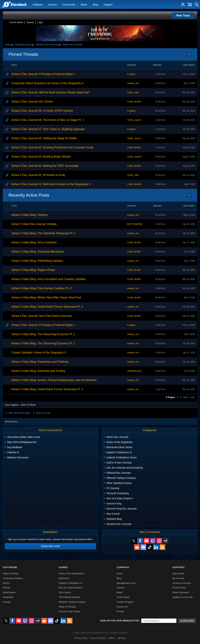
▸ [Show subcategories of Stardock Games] (33, 45)
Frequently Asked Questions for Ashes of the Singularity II (47, 83)
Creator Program (125, 602)
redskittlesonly (134, 371)
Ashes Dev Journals (72, 45)
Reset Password (181, 592)
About (120, 573)
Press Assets (123, 597)
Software (38, 5)
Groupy (7, 602)
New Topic (183, 15)
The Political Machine (69, 597)
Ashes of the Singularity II (71, 573)
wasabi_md (133, 83)
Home (8, 45)
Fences (7, 588)
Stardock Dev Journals (47, 45)
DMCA (112, 638)
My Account (178, 578)
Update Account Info (183, 597)
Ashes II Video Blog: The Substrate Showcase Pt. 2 (43, 233)
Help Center (178, 573)
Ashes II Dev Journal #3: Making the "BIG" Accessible (45, 166)
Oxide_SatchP (134, 157)
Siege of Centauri (67, 607)
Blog (95, 5)
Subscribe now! (50, 546)
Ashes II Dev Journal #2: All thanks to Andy (38, 175)
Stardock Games (23, 45)
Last (192, 397)
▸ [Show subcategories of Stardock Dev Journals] (60, 45)
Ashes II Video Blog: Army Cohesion (34, 242)
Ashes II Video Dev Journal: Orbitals (34, 224)
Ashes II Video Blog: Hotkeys (30, 215)
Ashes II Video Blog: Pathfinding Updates (37, 261)
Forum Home (16, 22)
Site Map (122, 638)
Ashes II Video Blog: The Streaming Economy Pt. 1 (43, 343)
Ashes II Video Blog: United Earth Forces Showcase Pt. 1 (47, 389)
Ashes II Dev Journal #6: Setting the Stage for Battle (44, 138)
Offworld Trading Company (72, 602)
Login (40, 22)
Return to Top (43, 413)
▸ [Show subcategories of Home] (13, 45)
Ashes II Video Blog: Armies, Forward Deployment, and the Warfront (54, 380)
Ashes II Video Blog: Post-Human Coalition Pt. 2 (41, 288)
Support (108, 5)
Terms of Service (98, 638)
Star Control (65, 592)
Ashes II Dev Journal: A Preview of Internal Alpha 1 (43, 74)
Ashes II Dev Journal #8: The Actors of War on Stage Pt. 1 (48, 120)
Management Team (126, 583)
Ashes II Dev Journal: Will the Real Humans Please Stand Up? (51, 92)
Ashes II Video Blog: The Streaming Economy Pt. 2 (43, 334)
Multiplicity (8, 597)
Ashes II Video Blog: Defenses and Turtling (38, 371)
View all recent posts (19, 413)
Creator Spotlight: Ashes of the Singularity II (39, 353)
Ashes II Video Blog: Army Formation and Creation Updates (48, 279)
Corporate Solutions (13, 578)
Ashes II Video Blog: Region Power (33, 270)
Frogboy (131, 74)
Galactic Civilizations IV (70, 583)
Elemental (64, 578)
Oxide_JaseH (134, 120)
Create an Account (182, 583)
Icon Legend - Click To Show (20, 405)
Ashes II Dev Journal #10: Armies (32, 102)
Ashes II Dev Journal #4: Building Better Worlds (41, 157)
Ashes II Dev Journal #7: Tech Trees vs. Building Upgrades (48, 129)
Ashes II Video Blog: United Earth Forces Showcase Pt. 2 (47, 307)
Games (52, 5)
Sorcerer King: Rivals (69, 611)
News (84, 5)
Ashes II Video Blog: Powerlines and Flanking (40, 362)
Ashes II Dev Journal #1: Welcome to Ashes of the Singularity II (51, 184)
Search (30, 22)
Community (69, 5)
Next (186, 397)
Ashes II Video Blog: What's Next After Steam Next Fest (46, 297)
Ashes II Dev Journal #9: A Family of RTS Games (42, 111)
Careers (121, 588)
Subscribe (187, 621)
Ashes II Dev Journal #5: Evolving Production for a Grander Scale (52, 147)
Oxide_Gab (133, 92)
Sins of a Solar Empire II (71, 588)
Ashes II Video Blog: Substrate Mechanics (38, 252)
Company (123, 567)
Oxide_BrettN (134, 102)
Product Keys (179, 588)
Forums (120, 611)
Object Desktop (11, 573)
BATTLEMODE (135, 224)
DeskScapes (9, 592)
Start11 (6, 583)
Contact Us (122, 607)
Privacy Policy (81, 638)
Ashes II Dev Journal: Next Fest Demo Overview (42, 316)
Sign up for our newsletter (120, 621)
